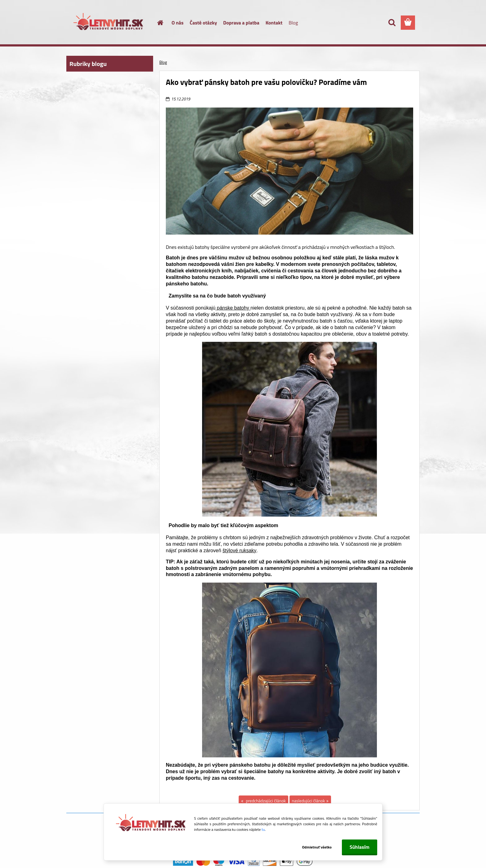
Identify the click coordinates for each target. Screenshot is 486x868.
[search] (392, 23)
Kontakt (274, 23)
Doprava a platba (241, 23)
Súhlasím (360, 847)
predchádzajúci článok (265, 801)
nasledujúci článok (309, 801)
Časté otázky (203, 23)
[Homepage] (157, 23)
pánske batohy (233, 308)
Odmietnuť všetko (317, 847)
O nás (178, 23)
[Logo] (109, 23)
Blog (293, 23)
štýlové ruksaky (239, 551)
